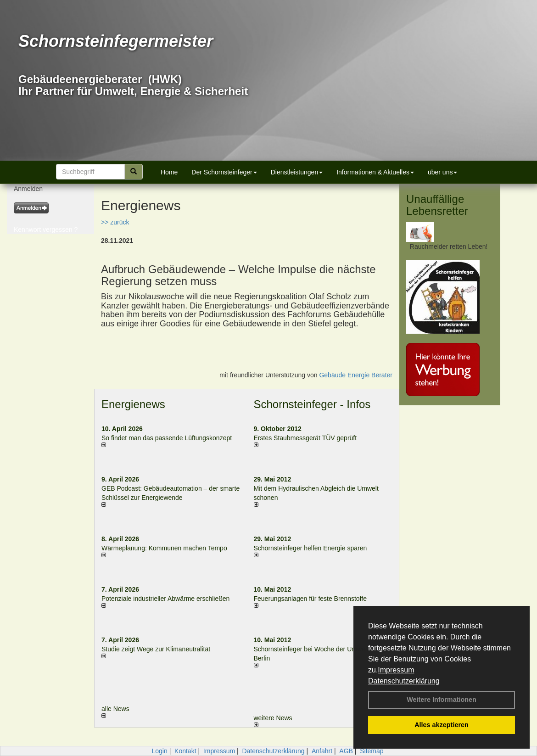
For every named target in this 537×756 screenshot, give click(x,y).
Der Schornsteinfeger (224, 172)
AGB (346, 751)
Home (169, 172)
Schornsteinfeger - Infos (312, 404)
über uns (442, 172)
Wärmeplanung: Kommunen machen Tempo (164, 548)
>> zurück (115, 222)
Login (159, 751)
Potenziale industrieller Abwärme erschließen (165, 599)
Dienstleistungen (297, 172)
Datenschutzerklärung (404, 681)
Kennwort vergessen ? (46, 230)
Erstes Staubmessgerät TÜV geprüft (305, 438)
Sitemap (372, 751)
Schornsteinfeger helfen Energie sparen (310, 548)
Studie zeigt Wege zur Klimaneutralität (156, 649)
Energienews (133, 404)
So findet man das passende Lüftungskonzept (167, 438)
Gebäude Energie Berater (356, 375)
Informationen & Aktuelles (375, 172)
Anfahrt (322, 751)
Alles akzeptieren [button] (442, 725)
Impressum (396, 670)
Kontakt (185, 751)
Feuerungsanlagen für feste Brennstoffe (310, 599)
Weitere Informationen (442, 700)
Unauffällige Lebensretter (437, 205)
